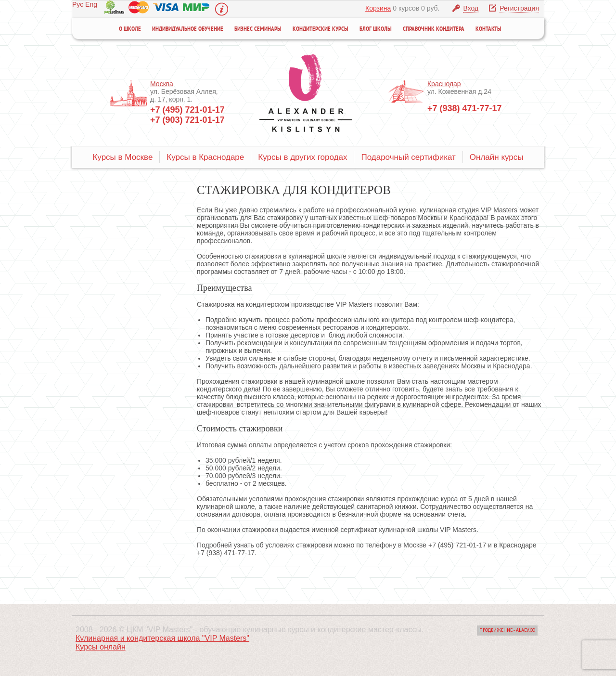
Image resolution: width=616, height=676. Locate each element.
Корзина (378, 8)
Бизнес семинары (258, 29)
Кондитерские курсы (321, 29)
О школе (130, 29)
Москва (162, 84)
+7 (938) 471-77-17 (465, 108)
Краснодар (444, 84)
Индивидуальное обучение (188, 29)
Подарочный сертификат (408, 157)
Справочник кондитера (434, 29)
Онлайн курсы (497, 157)
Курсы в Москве (122, 157)
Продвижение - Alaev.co (507, 630)
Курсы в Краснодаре (205, 157)
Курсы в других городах (302, 157)
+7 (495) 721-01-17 (187, 110)
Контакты (488, 29)
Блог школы (376, 29)
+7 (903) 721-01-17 (187, 120)
